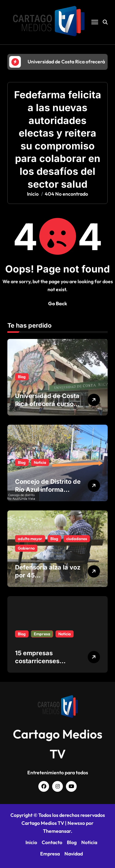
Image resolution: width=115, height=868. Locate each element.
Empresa (42, 634)
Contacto (52, 842)
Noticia (40, 462)
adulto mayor (30, 539)
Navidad (74, 854)
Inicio (31, 842)
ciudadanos (77, 539)
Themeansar (57, 831)
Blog (22, 377)
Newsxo (76, 823)
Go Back (58, 303)
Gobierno (26, 548)
